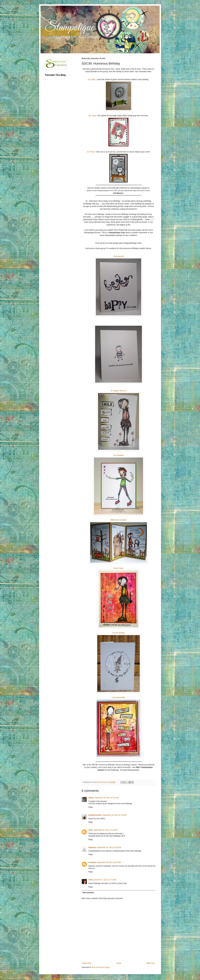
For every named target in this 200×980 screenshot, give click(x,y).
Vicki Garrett (118, 256)
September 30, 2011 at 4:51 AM (109, 847)
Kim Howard (118, 455)
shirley (91, 798)
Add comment (88, 893)
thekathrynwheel (95, 815)
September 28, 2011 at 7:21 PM (106, 830)
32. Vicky (92, 116)
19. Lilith (91, 79)
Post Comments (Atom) (101, 967)
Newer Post (87, 963)
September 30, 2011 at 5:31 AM (109, 862)
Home (119, 963)
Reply (91, 807)
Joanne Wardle (118, 633)
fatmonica (92, 847)
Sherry (91, 880)
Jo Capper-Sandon (118, 391)
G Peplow (92, 862)
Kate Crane (118, 568)
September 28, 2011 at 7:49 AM (115, 815)
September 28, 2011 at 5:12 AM (107, 798)
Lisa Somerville (118, 697)
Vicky (91, 830)
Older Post (151, 963)
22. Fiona (91, 152)
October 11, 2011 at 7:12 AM (105, 880)
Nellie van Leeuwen (118, 520)
